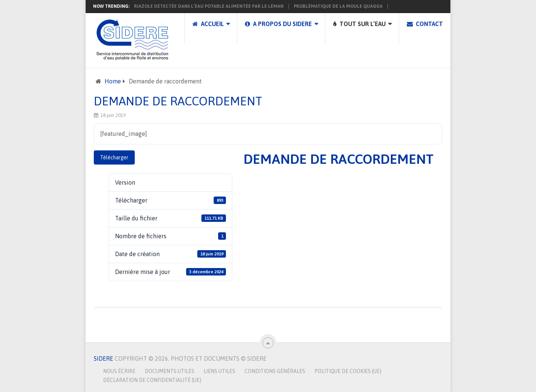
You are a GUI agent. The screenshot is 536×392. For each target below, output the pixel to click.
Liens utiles (219, 371)
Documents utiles (170, 371)
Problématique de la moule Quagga (338, 6)
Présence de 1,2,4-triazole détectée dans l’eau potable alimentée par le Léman (187, 6)
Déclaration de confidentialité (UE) (152, 380)
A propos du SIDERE (278, 24)
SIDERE (103, 358)
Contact (425, 24)
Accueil (208, 24)
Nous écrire (119, 371)
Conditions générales (275, 371)
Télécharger (114, 157)
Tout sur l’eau (359, 24)
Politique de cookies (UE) (348, 371)
